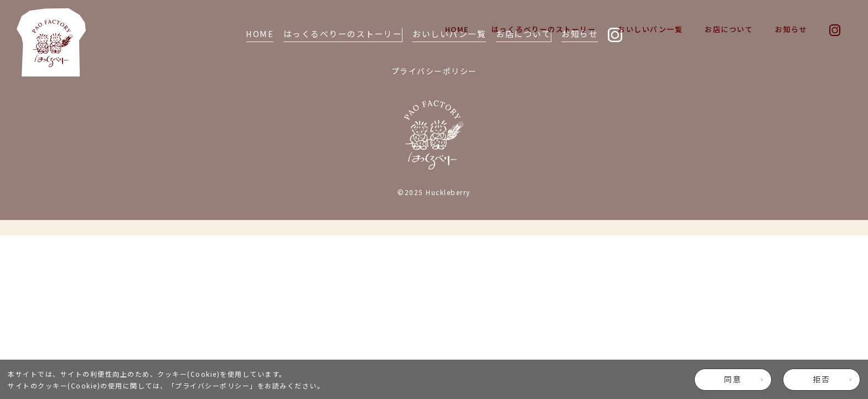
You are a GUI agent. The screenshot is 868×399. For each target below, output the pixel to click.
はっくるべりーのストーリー (544, 29)
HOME (457, 29)
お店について (729, 29)
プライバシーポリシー (212, 385)
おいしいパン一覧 (650, 29)
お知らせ (791, 29)
